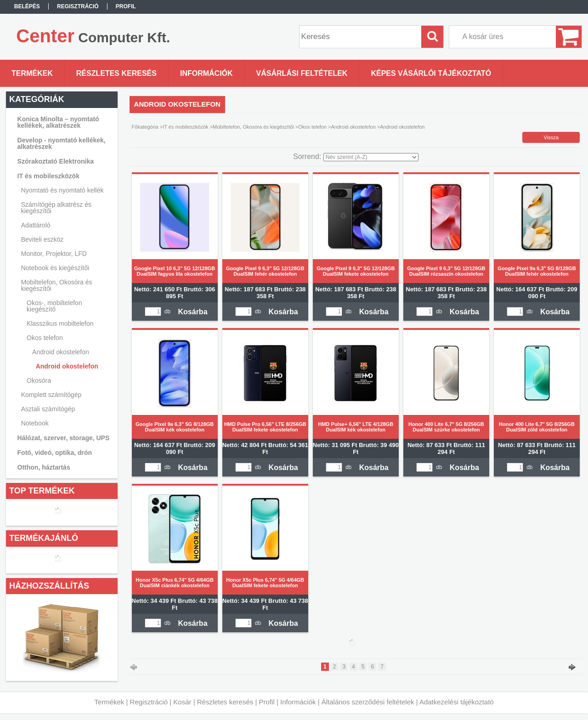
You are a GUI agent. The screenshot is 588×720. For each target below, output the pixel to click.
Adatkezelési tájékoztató (457, 702)
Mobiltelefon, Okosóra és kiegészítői (253, 127)
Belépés (27, 6)
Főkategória (145, 127)
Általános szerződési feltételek (368, 702)
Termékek (109, 702)
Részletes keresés (225, 702)
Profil (267, 702)
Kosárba (193, 312)
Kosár (182, 702)
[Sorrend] (371, 157)
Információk (298, 702)
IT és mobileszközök (185, 127)
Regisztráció (149, 702)
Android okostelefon (67, 366)
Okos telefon (312, 127)
